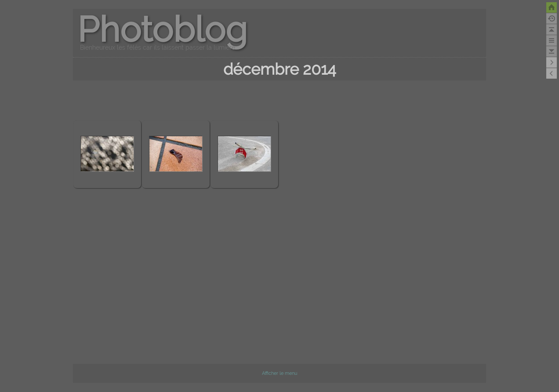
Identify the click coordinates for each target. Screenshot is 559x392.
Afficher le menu (280, 373)
